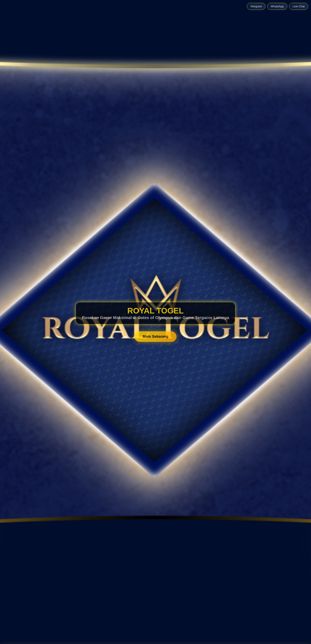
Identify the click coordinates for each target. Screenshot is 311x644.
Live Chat (299, 6)
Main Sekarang (155, 337)
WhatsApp (277, 6)
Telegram (256, 6)
